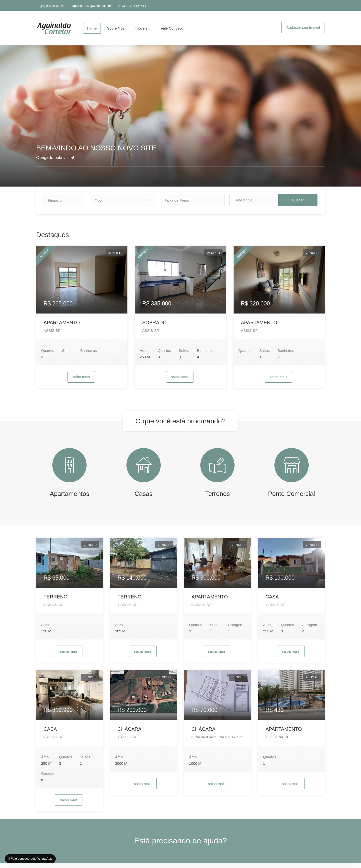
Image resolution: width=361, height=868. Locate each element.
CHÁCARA (130, 734)
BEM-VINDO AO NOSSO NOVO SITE (96, 153)
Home (92, 28)
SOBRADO (154, 328)
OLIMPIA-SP (278, 742)
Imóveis (141, 28)
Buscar (303, 205)
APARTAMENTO (62, 328)
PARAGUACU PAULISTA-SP (217, 742)
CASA (272, 602)
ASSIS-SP (52, 336)
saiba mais (81, 382)
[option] (180, 119)
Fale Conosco (172, 28)
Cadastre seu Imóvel (303, 27)
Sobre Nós (116, 28)
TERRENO (56, 602)
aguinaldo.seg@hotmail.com (92, 6)
